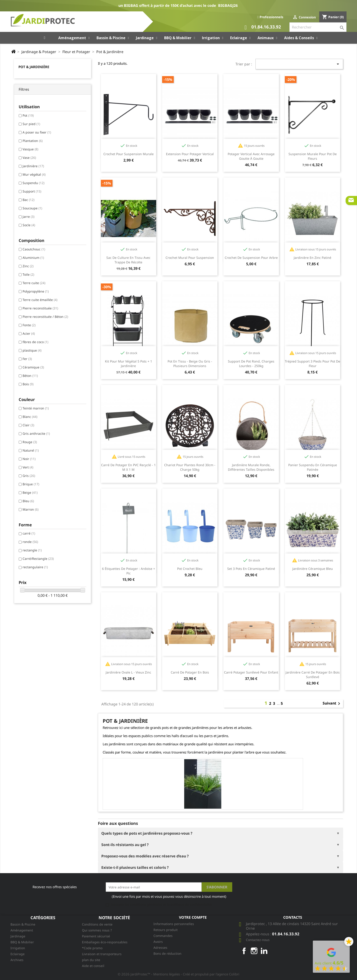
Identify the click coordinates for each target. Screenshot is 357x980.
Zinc (28, 266)
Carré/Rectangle (38, 559)
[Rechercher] (318, 27)
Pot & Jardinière (34, 67)
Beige (30, 493)
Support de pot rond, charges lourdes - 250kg (251, 364)
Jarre (28, 217)
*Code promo (92, 948)
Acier (29, 333)
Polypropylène (36, 291)
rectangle (32, 550)
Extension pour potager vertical (190, 154)
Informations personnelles (174, 924)
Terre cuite (34, 283)
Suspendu (33, 183)
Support (32, 191)
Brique (31, 484)
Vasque (30, 149)
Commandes (163, 936)
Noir (29, 459)
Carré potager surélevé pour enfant (251, 672)
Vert (28, 467)
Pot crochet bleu (190, 569)
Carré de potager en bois (190, 672)
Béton (30, 376)
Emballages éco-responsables (105, 942)
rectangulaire (35, 567)
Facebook (244, 951)
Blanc (30, 417)
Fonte (29, 325)
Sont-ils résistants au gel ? (125, 845)
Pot (28, 115)
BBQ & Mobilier (22, 942)
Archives (17, 960)
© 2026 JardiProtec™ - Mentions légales (149, 974)
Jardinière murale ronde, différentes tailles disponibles (251, 467)
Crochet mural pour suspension (190, 258)
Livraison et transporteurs (102, 954)
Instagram (254, 951)
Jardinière (33, 166)
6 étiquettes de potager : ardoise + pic (129, 571)
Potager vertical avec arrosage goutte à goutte (251, 156)
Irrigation (18, 948)
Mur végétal (34, 174)
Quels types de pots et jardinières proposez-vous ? (147, 833)
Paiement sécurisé (96, 936)
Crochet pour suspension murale (129, 154)
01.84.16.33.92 (263, 27)
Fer (27, 359)
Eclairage (18, 954)
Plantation (33, 141)
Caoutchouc (34, 249)
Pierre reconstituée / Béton (45, 317)
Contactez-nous (258, 940)
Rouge (30, 442)
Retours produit (166, 930)
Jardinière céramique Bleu (313, 569)
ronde (30, 542)
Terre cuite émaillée (40, 300)
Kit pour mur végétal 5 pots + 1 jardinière (129, 364)
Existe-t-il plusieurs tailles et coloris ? (135, 867)
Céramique (33, 367)
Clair (28, 425)
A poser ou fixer (37, 132)
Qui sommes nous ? (97, 930)
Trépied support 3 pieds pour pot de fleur (312, 364)
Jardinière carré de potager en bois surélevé (313, 675)
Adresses (160, 948)
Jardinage (18, 936)
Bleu (28, 501)
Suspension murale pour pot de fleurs (313, 156)
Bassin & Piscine (23, 924)
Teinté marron (36, 408)
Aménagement (22, 930)
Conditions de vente (97, 924)
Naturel (31, 450)
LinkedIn (264, 951)
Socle (29, 225)
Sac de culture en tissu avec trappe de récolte (128, 260)
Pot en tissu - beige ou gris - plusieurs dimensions (190, 364)
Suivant (332, 704)
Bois (28, 384)
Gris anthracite (36, 433)
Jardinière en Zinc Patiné (312, 258)
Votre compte (193, 917)
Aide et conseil (93, 966)
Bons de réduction (167, 953)
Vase (29, 158)
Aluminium (33, 258)
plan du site (91, 960)
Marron (31, 509)
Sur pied (31, 124)
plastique (32, 350)
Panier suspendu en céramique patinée (313, 467)
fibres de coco (35, 342)
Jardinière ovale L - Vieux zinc (128, 672)
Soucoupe (32, 208)
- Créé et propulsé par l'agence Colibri (210, 974)
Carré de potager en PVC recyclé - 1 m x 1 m (128, 467)
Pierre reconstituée (40, 308)
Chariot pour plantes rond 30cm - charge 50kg (190, 467)
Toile (28, 274)
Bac (28, 200)
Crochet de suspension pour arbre (251, 258)
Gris (29, 476)
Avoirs (158, 942)
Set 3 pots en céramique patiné (251, 569)
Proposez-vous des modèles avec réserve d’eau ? (145, 856)
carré (29, 533)
